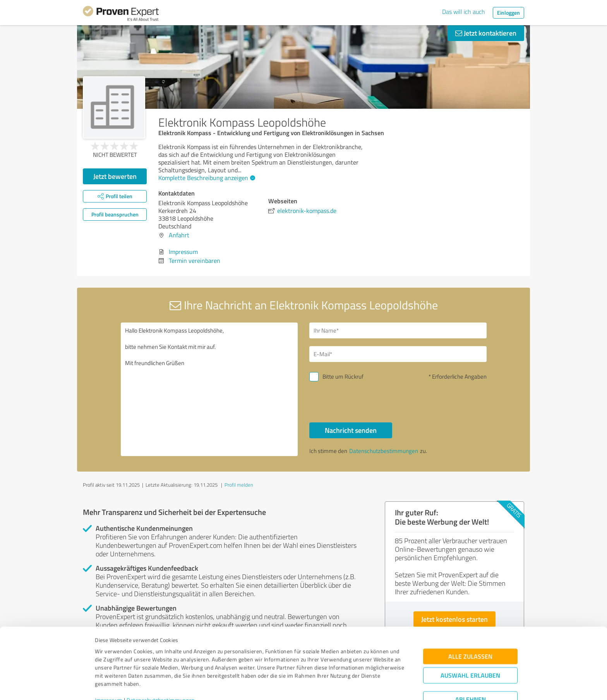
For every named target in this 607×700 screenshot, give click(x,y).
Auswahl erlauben (470, 639)
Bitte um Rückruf (343, 377)
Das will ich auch (464, 12)
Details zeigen (358, 685)
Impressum (109, 664)
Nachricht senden (351, 430)
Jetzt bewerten (115, 176)
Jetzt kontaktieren (486, 33)
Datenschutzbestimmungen (161, 664)
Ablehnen (471, 663)
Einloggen (508, 13)
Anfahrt (179, 235)
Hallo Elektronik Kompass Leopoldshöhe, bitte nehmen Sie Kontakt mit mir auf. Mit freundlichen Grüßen (209, 389)
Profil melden (239, 485)
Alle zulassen (470, 620)
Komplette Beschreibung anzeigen (206, 178)
